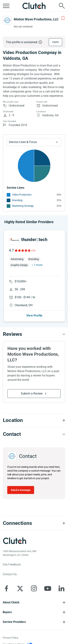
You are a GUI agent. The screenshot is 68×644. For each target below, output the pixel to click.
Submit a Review (32, 393)
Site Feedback (12, 564)
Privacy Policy (11, 638)
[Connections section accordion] (34, 523)
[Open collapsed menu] (6, 6)
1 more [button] (38, 265)
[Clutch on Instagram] (34, 588)
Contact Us (10, 574)
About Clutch (11, 602)
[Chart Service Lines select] (34, 142)
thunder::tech (34, 240)
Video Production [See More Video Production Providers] (22, 195)
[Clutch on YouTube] (48, 588)
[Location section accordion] (34, 420)
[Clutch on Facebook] (6, 588)
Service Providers (14, 622)
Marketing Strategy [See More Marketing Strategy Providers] (23, 206)
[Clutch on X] (20, 588)
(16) (33, 251)
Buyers (7, 612)
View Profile (34, 316)
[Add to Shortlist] (63, 18)
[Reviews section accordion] (34, 334)
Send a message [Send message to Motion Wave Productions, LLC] (21, 490)
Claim (55, 42)
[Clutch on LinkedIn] (61, 588)
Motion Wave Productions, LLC (36, 19)
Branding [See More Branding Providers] (17, 200)
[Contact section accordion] (34, 434)
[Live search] (62, 6)
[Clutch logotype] (15, 541)
